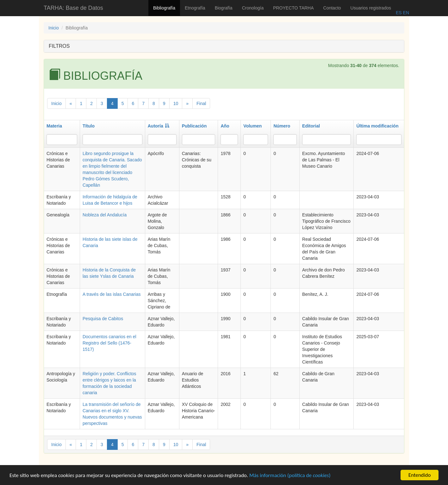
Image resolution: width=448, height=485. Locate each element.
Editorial (311, 126)
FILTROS (59, 46)
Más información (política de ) (290, 476)
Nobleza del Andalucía (105, 215)
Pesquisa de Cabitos (103, 319)
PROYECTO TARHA (293, 8)
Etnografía (195, 8)
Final (201, 103)
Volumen (252, 126)
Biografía (224, 8)
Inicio (54, 28)
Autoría (159, 126)
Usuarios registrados (371, 8)
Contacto (332, 8)
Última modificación (377, 126)
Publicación (194, 126)
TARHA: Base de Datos (73, 8)
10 (176, 103)
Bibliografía (164, 8)
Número (282, 126)
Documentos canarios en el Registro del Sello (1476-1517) (109, 343)
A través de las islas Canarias (112, 294)
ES (399, 13)
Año (225, 126)
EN (405, 13)
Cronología (253, 8)
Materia (54, 126)
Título (89, 126)
